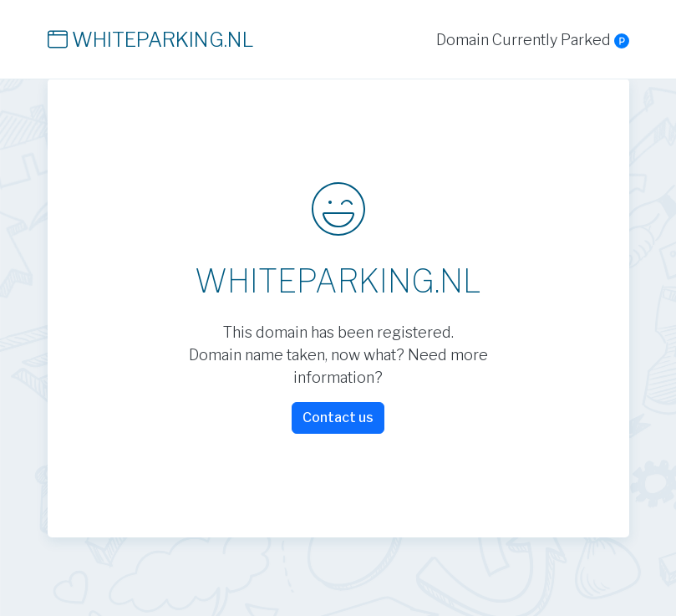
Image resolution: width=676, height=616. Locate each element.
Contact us (338, 417)
